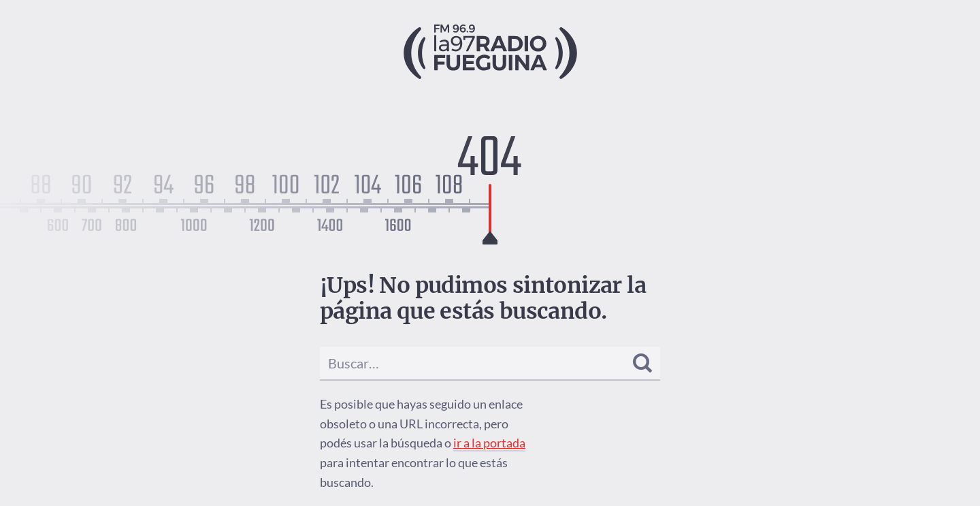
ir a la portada (489, 443)
